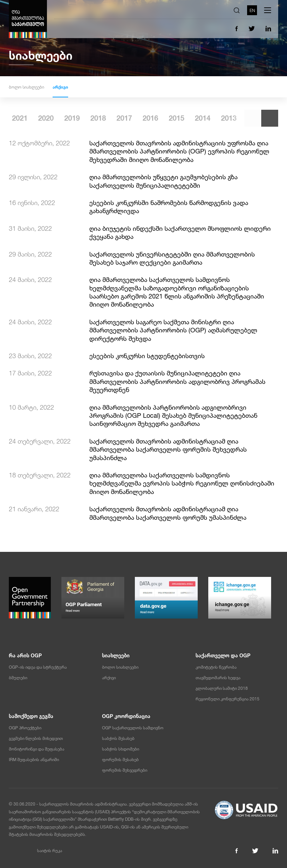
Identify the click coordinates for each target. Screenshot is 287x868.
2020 (95, 118)
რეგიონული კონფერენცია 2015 (228, 699)
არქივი (60, 87)
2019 (121, 118)
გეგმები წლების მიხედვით (36, 739)
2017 (173, 118)
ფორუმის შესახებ (120, 760)
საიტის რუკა (50, 851)
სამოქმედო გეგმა (31, 716)
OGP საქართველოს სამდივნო (133, 728)
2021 (69, 118)
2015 (226, 118)
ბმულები (18, 678)
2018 (147, 118)
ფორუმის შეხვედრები (125, 770)
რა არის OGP (25, 656)
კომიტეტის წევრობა (216, 667)
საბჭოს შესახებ (118, 739)
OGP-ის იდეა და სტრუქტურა (38, 667)
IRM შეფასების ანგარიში (34, 760)
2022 (43, 118)
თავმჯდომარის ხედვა (218, 678)
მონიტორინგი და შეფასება (37, 749)
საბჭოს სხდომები (121, 749)
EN (252, 11)
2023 (17, 118)
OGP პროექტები (25, 728)
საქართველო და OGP (223, 656)
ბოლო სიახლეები (26, 87)
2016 (199, 118)
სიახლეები (116, 656)
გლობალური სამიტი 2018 (222, 688)
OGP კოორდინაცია (126, 716)
